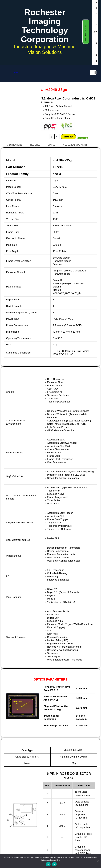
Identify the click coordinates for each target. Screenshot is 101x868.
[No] (98, 861)
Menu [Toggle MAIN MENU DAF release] (14, 72)
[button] (86, 32)
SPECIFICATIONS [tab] (14, 145)
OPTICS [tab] (51, 145)
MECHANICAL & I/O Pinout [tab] (75, 145)
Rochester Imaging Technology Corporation (45, 26)
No (54, 864)
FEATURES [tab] (35, 145)
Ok (48, 864)
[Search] (95, 72)
